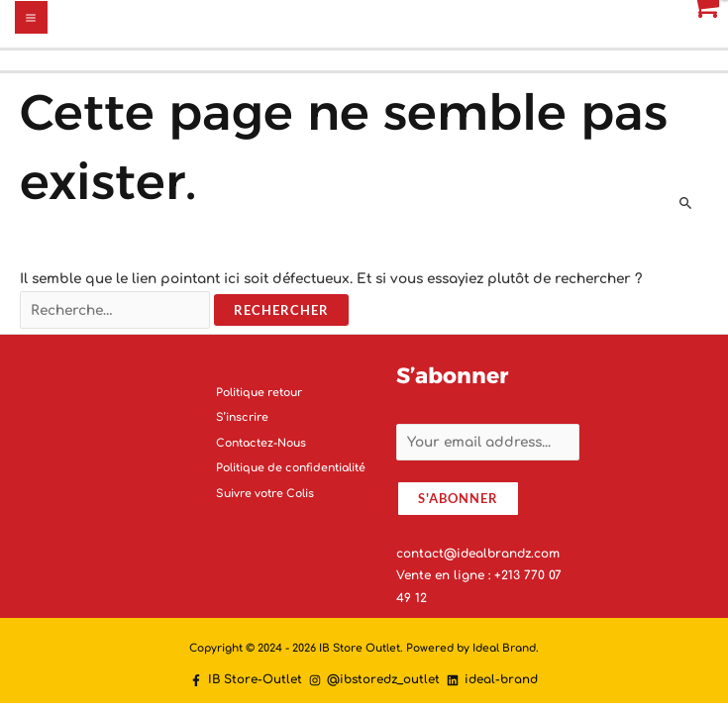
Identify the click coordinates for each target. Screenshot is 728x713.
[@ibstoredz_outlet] (374, 680)
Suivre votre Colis (265, 494)
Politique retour (259, 393)
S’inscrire (242, 417)
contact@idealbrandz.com (478, 554)
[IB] (246, 680)
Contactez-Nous (261, 443)
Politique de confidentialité (291, 468)
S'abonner (458, 498)
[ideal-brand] (492, 680)
